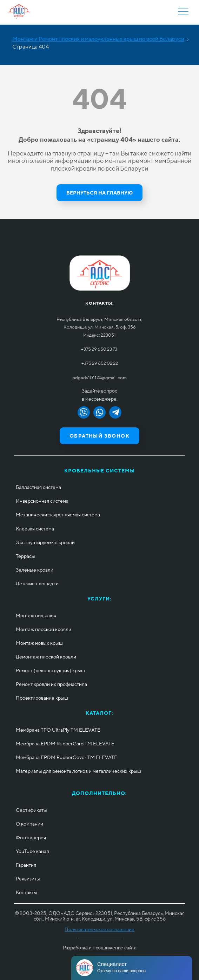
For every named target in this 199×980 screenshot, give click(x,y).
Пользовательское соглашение (99, 929)
